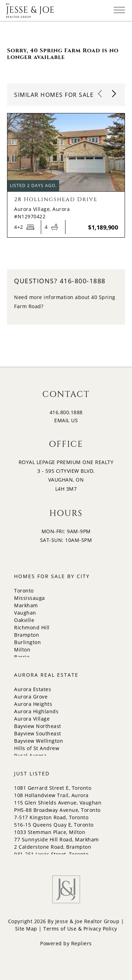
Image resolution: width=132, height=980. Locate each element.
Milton (22, 650)
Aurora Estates (33, 689)
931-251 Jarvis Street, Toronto (51, 854)
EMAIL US (66, 420)
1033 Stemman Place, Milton (50, 832)
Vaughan (25, 613)
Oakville (24, 620)
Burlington (27, 642)
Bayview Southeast (38, 733)
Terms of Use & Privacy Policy (80, 929)
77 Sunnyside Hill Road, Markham (56, 839)
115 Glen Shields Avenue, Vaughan (58, 803)
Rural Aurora (30, 756)
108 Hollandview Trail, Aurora (51, 795)
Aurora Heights (33, 704)
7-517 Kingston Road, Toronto (51, 817)
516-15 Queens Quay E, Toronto (54, 825)
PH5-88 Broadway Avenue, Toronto (57, 810)
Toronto (24, 591)
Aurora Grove (31, 697)
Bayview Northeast (38, 726)
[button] (114, 94)
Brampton (27, 635)
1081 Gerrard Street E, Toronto (53, 788)
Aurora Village (32, 719)
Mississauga (30, 598)
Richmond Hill (32, 627)
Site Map (26, 929)
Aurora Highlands (36, 711)
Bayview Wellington (39, 741)
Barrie (22, 657)
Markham (26, 605)
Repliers (81, 943)
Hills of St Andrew (37, 748)
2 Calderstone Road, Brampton (53, 847)
